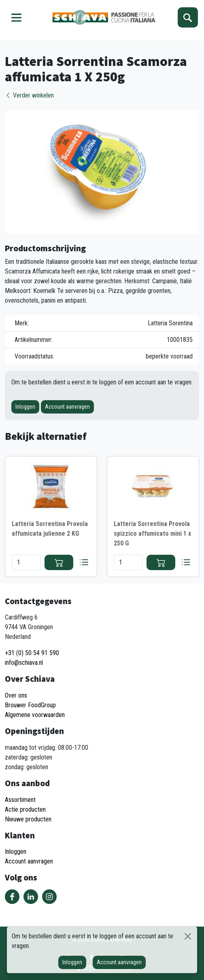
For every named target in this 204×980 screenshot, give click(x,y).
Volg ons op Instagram (49, 897)
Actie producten (25, 809)
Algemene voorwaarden (35, 715)
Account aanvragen (67, 407)
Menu (16, 17)
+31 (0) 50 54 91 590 (32, 653)
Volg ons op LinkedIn (31, 897)
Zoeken (188, 17)
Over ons (16, 695)
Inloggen (25, 407)
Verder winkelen (29, 95)
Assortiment (20, 800)
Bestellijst (84, 562)
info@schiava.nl (24, 663)
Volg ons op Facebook (12, 897)
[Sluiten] (188, 936)
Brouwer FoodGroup (30, 705)
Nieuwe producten (28, 819)
